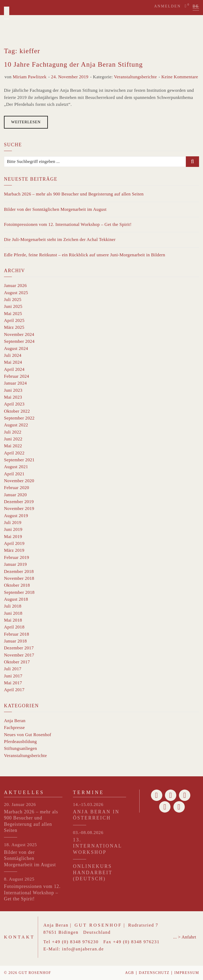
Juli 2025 (13, 300)
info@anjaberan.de (83, 949)
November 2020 (19, 481)
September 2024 (19, 341)
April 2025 (14, 320)
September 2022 (19, 418)
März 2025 (14, 327)
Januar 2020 (15, 495)
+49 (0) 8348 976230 (75, 942)
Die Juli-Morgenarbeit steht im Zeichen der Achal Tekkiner (60, 240)
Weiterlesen (26, 122)
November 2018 (19, 578)
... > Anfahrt (185, 937)
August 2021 (16, 467)
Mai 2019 (13, 537)
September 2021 (19, 460)
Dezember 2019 (19, 502)
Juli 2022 (13, 432)
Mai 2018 (13, 620)
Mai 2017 (13, 683)
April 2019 (14, 543)
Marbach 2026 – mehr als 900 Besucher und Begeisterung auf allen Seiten (74, 194)
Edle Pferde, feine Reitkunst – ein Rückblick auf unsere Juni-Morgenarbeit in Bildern (85, 255)
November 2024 (19, 334)
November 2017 (19, 655)
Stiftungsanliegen (20, 748)
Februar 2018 (17, 634)
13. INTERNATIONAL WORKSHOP (97, 846)
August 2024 (16, 348)
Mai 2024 (13, 362)
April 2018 (14, 627)
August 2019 (16, 516)
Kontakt (19, 937)
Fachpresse (14, 728)
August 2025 (16, 293)
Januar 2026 (15, 286)
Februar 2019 (17, 557)
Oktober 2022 (17, 411)
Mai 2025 (13, 314)
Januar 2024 (15, 383)
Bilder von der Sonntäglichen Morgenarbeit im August (55, 209)
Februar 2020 (17, 488)
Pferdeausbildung (20, 742)
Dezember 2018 (19, 571)
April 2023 (14, 404)
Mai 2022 (13, 446)
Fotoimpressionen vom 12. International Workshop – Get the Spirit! (68, 224)
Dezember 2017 (19, 648)
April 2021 (14, 474)
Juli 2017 (13, 669)
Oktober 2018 (17, 585)
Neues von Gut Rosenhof (28, 735)
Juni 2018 (13, 613)
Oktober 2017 (17, 662)
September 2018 (19, 592)
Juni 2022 (13, 439)
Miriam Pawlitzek (30, 77)
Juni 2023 (13, 390)
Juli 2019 (13, 523)
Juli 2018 (13, 606)
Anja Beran (15, 721)
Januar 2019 (15, 564)
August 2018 (16, 599)
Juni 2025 (13, 306)
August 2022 (16, 425)
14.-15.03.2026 (88, 804)
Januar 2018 (15, 641)
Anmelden (167, 6)
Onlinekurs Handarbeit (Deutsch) (93, 872)
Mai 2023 (13, 397)
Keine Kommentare (180, 77)
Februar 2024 (17, 376)
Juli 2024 (13, 355)
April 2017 (14, 690)
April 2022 (14, 453)
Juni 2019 (13, 529)
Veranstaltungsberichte (135, 77)
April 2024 (14, 369)
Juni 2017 (13, 676)
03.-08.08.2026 (88, 833)
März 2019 (14, 550)
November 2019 (19, 509)
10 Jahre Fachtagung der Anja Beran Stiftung (73, 64)
